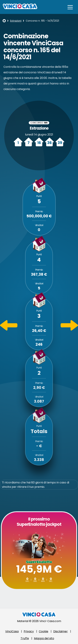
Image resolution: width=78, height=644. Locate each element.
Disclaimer (61, 631)
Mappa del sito (44, 638)
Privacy (29, 631)
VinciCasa (12, 631)
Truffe (25, 638)
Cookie (44, 631)
